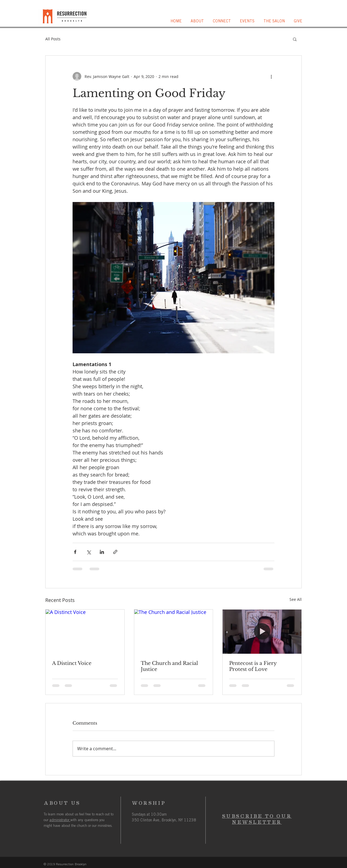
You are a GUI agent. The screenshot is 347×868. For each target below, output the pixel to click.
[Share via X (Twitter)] (89, 552)
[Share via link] (115, 552)
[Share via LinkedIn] (102, 552)
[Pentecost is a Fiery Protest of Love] (262, 632)
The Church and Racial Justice (169, 666)
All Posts (53, 39)
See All (296, 599)
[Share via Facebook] (75, 552)
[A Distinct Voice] (85, 632)
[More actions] (271, 76)
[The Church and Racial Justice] (174, 632)
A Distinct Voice (72, 663)
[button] (198, 22)
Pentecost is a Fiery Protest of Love (253, 666)
